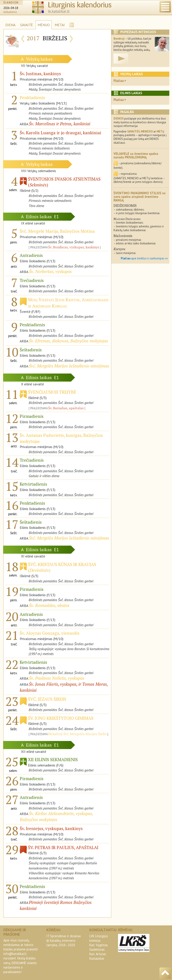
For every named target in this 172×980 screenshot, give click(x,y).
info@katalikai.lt (15, 954)
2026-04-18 (11, 8)
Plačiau (119, 81)
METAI (60, 25)
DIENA (10, 25)
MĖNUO (44, 25)
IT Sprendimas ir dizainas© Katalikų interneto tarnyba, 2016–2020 (64, 941)
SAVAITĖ (27, 25)
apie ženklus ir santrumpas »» (144, 258)
